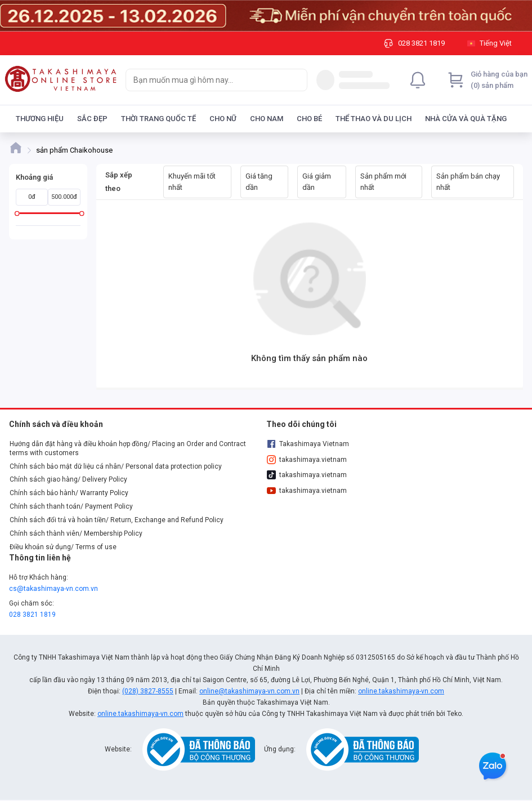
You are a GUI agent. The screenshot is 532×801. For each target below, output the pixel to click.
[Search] (296, 80)
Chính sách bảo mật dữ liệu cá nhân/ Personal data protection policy (116, 466)
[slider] (17, 213)
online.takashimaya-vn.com (401, 691)
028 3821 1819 (32, 615)
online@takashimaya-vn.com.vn (249, 691)
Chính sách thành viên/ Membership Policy (76, 533)
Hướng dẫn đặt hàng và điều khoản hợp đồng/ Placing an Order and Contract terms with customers (128, 448)
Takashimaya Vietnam (308, 444)
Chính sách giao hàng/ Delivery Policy (68, 479)
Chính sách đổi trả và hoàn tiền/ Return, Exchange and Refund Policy (117, 520)
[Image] (266, 16)
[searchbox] (206, 80)
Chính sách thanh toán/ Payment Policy (71, 506)
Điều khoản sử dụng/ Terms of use (63, 547)
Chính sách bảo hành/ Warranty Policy (69, 493)
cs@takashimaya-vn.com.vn (53, 589)
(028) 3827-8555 (148, 691)
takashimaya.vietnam (307, 460)
